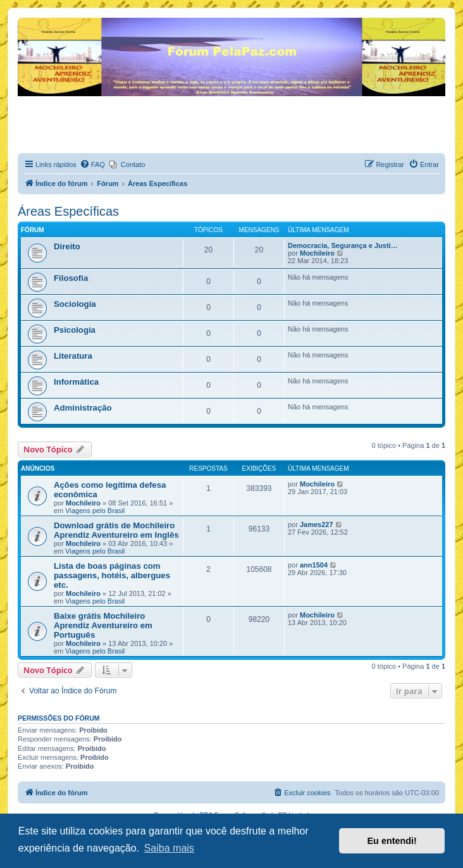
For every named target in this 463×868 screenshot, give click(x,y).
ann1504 (314, 565)
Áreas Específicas (68, 211)
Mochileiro (317, 253)
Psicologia (75, 330)
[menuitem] (92, 164)
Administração (83, 408)
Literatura (73, 356)
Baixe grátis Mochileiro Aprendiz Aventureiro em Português (103, 625)
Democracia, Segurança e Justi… (343, 245)
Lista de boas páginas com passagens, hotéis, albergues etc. (112, 575)
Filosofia (71, 278)
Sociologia (75, 304)
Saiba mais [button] (169, 848)
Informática (76, 382)
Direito (67, 246)
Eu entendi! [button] (392, 841)
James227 (317, 524)
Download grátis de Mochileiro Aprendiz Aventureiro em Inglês (116, 530)
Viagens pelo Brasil (95, 511)
